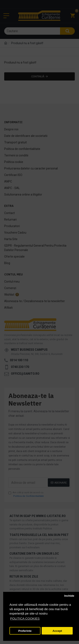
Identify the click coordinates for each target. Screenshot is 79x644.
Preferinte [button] (25, 631)
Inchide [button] (69, 596)
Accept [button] (57, 631)
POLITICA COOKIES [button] (25, 618)
